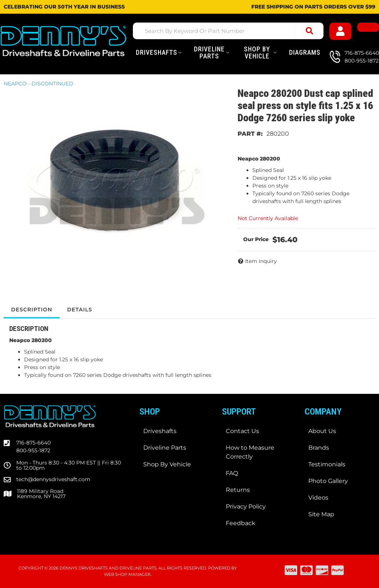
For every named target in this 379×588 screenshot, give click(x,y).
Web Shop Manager (127, 574)
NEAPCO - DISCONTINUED (38, 84)
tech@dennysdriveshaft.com (53, 479)
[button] (228, 31)
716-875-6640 (33, 443)
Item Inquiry (261, 261)
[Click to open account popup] (340, 31)
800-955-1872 (33, 450)
